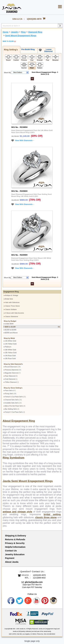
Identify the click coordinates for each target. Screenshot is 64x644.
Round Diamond (13, 367)
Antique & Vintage (12, 295)
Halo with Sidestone (12, 302)
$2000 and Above (11, 333)
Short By (7, 73)
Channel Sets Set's (13, 400)
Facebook (11, 601)
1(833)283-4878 (34, 19)
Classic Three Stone (12, 306)
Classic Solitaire (11, 309)
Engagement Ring (11, 292)
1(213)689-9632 (39, 578)
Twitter (20, 601)
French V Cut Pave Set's (15, 412)
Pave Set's (10, 390)
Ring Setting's (10, 50)
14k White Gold (10, 341)
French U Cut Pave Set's (15, 397)
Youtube (37, 601)
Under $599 (9, 324)
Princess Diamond (13, 370)
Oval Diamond (11, 379)
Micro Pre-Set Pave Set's (15, 406)
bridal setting (52, 514)
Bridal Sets (9, 299)
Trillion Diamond (12, 382)
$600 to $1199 (32, 327)
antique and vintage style (17, 512)
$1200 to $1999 (11, 330)
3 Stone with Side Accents (14, 313)
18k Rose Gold (10, 358)
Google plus (28, 601)
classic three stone (46, 517)
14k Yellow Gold (11, 344)
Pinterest (45, 601)
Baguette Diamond (13, 373)
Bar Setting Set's (12, 409)
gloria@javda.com (34, 582)
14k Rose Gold (10, 356)
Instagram (54, 601)
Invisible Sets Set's (13, 403)
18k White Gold (10, 350)
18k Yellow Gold (11, 353)
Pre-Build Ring (28, 49)
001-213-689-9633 (49, 634)
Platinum (8, 347)
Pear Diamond (11, 376)
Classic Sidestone (11, 316)
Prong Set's (11, 394)
